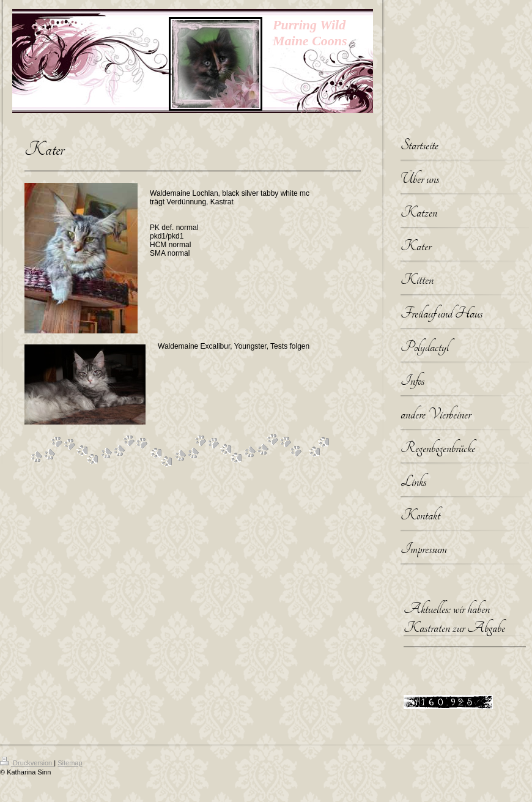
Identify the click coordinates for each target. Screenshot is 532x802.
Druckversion (27, 763)
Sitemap (70, 763)
